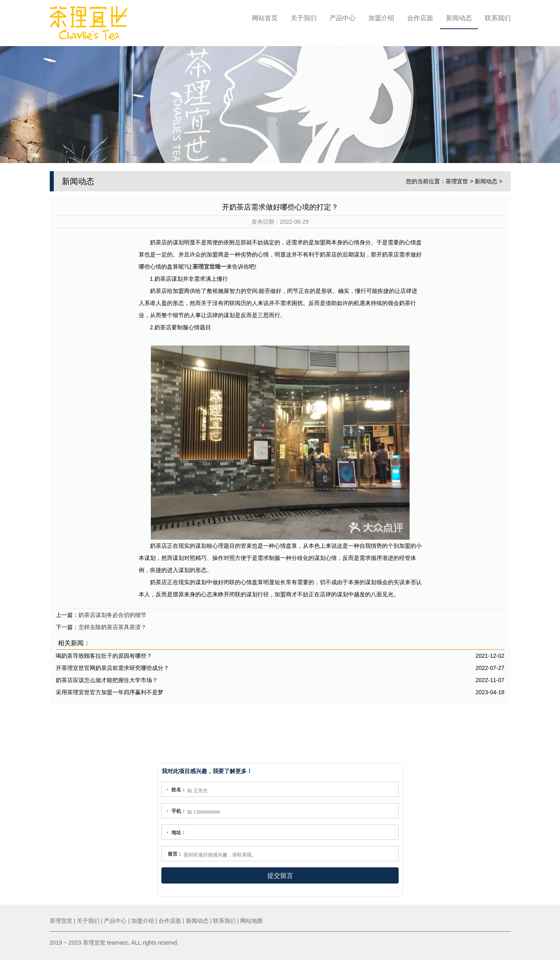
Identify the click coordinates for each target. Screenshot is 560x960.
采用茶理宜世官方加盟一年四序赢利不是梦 (110, 689)
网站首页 (265, 18)
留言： (175, 854)
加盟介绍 (381, 18)
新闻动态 (459, 18)
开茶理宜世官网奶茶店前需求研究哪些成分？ (112, 665)
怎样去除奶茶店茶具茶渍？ (112, 624)
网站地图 (251, 921)
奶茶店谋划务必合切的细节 (112, 612)
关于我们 (304, 18)
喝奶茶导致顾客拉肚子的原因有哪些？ (104, 653)
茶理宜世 (457, 178)
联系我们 (498, 18)
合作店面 (420, 18)
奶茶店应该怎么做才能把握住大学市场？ (107, 677)
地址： (179, 833)
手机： (179, 811)
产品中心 (342, 18)
